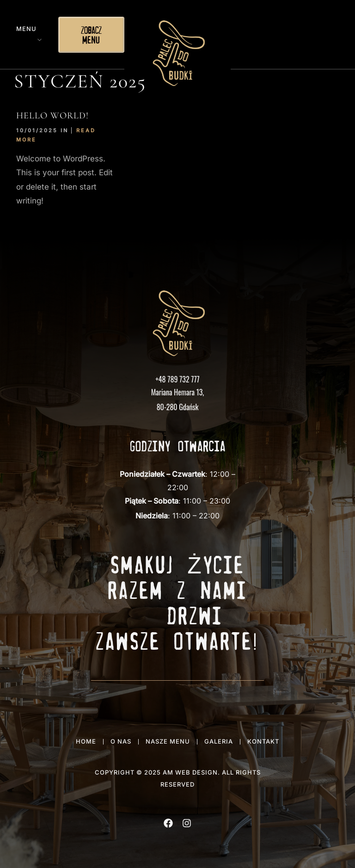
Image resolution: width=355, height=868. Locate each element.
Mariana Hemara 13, (178, 392)
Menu (26, 29)
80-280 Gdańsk (178, 407)
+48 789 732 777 (177, 379)
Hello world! (52, 116)
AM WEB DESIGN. (191, 772)
